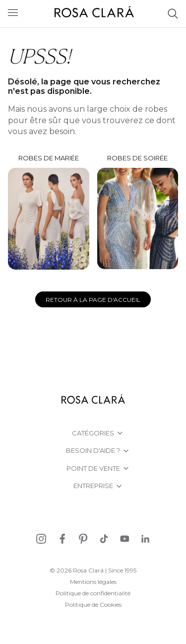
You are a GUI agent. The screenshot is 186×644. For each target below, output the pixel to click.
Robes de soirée (138, 212)
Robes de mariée (49, 212)
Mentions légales (93, 582)
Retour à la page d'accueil (93, 300)
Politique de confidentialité (93, 593)
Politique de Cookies (93, 605)
